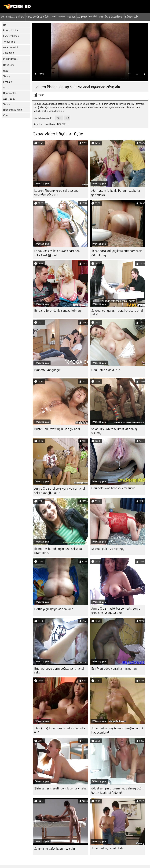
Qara (6, 71)
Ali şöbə (82, 17)
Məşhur (71, 17)
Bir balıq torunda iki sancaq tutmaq (57, 311)
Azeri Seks (9, 99)
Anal (6, 88)
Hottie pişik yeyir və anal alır (54, 609)
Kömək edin (132, 17)
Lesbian (8, 82)
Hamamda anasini (13, 110)
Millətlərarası (11, 59)
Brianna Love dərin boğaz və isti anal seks (59, 671)
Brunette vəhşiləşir (47, 370)
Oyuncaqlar (10, 93)
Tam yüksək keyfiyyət (111, 17)
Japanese (9, 53)
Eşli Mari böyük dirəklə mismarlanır (115, 669)
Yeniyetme (9, 42)
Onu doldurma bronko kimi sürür (113, 488)
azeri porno (58, 16)
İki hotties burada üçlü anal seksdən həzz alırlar (58, 551)
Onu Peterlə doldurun (106, 370)
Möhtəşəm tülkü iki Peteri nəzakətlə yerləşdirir (116, 193)
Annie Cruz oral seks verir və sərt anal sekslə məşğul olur (60, 491)
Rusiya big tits (11, 31)
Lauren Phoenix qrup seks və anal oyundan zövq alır (57, 193)
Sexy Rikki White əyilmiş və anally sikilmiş (114, 431)
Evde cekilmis (11, 36)
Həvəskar (9, 65)
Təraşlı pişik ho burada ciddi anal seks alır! (60, 730)
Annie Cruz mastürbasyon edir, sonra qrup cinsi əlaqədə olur (116, 611)
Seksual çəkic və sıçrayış (108, 549)
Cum (6, 115)
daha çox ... (62, 124)
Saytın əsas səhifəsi (13, 17)
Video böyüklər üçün (38, 17)
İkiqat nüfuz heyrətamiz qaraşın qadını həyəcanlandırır (117, 730)
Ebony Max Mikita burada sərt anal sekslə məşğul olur (57, 253)
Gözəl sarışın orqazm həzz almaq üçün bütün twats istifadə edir (117, 791)
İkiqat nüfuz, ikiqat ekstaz (108, 848)
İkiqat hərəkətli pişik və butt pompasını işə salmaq (117, 253)
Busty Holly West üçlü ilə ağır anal (57, 429)
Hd (5, 25)
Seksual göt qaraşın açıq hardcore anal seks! (117, 312)
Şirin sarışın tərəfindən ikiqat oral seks (60, 788)
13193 (41, 95)
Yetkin (7, 76)
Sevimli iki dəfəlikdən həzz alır (55, 849)
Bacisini (93, 16)
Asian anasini (10, 47)
